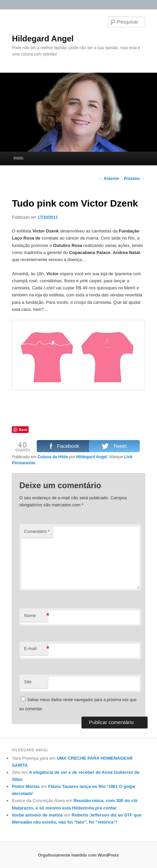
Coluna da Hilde (53, 457)
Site (28, 682)
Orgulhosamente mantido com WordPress (78, 855)
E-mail (36, 649)
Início (18, 158)
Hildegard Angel (43, 39)
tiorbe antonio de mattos (37, 815)
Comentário (37, 531)
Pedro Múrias (26, 786)
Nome (36, 616)
